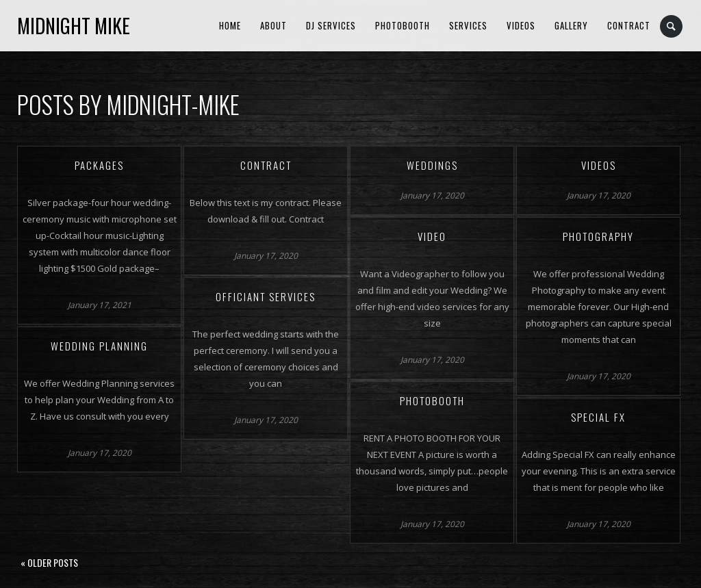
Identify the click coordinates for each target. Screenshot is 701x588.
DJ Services (331, 25)
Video (432, 236)
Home (230, 25)
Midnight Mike (74, 26)
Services (468, 25)
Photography (598, 236)
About (273, 25)
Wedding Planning (99, 346)
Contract (629, 25)
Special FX (598, 417)
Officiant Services (266, 296)
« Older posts (49, 562)
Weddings (432, 165)
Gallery (571, 25)
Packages (99, 165)
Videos (521, 25)
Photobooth (403, 25)
